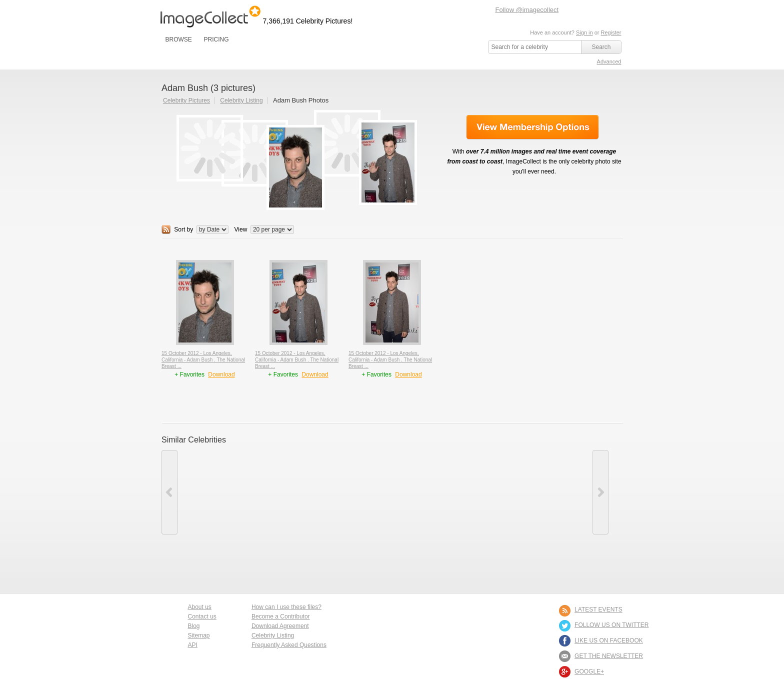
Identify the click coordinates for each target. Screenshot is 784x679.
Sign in (584, 32)
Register (611, 32)
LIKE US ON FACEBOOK (609, 640)
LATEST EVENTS (598, 609)
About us (200, 607)
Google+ (589, 671)
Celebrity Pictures (186, 100)
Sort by (183, 229)
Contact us (202, 616)
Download (221, 374)
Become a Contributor (281, 616)
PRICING (216, 39)
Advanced (609, 61)
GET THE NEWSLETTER (609, 656)
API (193, 645)
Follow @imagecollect (527, 10)
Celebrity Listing (241, 100)
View (241, 229)
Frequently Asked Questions (289, 645)
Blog (194, 626)
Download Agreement (280, 626)
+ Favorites (190, 374)
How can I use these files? (286, 607)
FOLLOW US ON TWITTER (611, 625)
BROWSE (179, 39)
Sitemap (199, 635)
